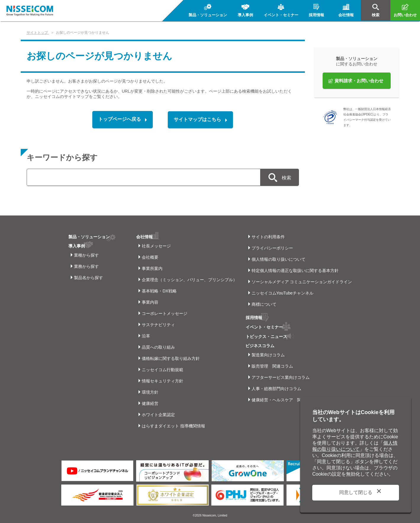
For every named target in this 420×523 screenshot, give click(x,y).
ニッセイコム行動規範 (162, 370)
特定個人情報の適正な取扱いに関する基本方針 (295, 271)
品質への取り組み (158, 347)
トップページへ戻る (120, 119)
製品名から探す (88, 278)
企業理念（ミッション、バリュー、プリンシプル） (189, 280)
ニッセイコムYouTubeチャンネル (283, 293)
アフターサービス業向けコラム (281, 376)
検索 (286, 178)
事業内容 (150, 302)
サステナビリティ (158, 325)
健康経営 (150, 403)
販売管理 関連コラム (272, 365)
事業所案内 (152, 268)
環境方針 (150, 392)
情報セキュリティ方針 (162, 381)
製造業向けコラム (268, 354)
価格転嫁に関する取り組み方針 (171, 358)
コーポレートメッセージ (165, 313)
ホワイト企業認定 (158, 415)
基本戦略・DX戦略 (159, 291)
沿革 (146, 336)
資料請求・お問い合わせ (359, 81)
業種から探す (86, 255)
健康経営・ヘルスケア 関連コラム (285, 399)
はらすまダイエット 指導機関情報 (173, 426)
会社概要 (150, 257)
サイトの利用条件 (268, 237)
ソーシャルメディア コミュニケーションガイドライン (302, 282)
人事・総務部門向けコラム (276, 388)
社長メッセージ (156, 246)
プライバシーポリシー (272, 248)
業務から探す (86, 266)
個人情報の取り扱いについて (279, 259)
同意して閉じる (356, 492)
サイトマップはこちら (198, 119)
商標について (264, 304)
